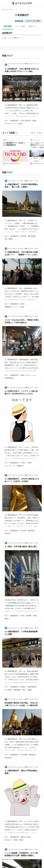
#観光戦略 (32, 236)
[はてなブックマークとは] (16, 133)
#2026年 (23, 236)
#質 (6, 239)
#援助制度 (17, 690)
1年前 (36, 181)
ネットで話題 (20, 26)
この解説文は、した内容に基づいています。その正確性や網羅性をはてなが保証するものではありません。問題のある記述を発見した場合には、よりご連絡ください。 (13, 38)
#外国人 (23, 687)
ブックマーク (8, 140)
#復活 (35, 616)
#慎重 (30, 690)
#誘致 (34, 121)
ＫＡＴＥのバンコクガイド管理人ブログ (21, 64)
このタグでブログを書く (33, 21)
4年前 (36, 699)
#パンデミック (10, 466)
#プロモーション (11, 124)
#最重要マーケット (11, 307)
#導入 (24, 690)
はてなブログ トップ (10, 10)
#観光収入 (32, 531)
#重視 (11, 239)
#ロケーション (31, 375)
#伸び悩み (8, 758)
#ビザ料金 (8, 690)
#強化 (20, 124)
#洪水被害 (24, 755)
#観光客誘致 (32, 687)
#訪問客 (29, 616)
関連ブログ (33, 26)
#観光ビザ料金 (26, 837)
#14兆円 (8, 533)
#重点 (7, 619)
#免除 (16, 840)
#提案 (21, 840)
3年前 (36, 475)
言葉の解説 (8, 26)
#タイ (7, 121)
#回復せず (20, 466)
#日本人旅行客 (26, 121)
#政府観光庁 (15, 121)
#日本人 (23, 463)
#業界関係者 (9, 378)
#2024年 (23, 531)
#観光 (22, 304)
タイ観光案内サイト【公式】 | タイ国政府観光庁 (14, 144)
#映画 (22, 375)
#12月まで (8, 840)
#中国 (22, 307)
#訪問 (30, 463)
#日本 (22, 616)
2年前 (36, 249)
